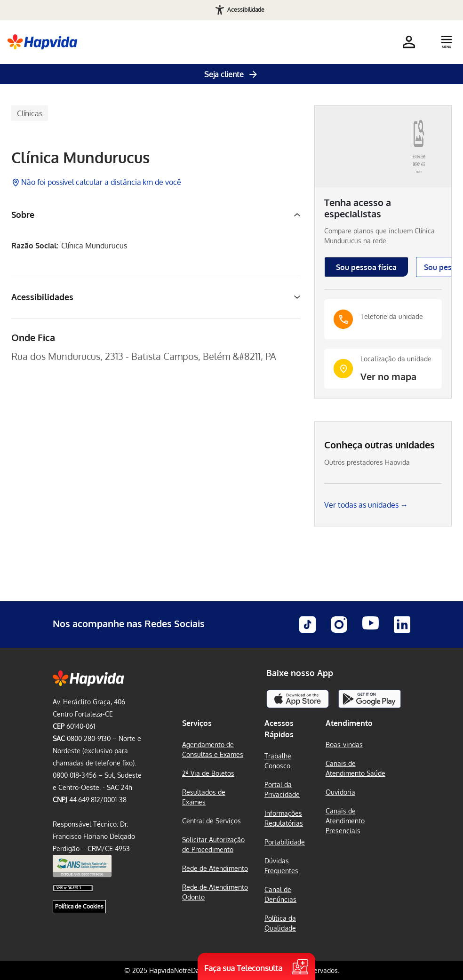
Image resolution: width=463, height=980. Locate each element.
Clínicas (30, 113)
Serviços (197, 723)
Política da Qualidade (280, 923)
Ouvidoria (340, 792)
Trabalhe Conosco (278, 761)
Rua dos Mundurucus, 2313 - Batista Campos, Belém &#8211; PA (144, 356)
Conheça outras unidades (379, 445)
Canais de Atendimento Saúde (355, 768)
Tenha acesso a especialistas (358, 208)
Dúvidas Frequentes (281, 866)
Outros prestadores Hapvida (367, 462)
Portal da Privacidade (282, 789)
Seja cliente (231, 74)
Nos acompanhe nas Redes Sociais (129, 623)
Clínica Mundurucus (80, 158)
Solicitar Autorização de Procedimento (213, 845)
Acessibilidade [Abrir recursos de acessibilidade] (246, 10)
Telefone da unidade (392, 316)
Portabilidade (285, 842)
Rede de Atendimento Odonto (215, 892)
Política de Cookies (79, 906)
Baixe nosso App (300, 673)
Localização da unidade (396, 359)
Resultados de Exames (204, 797)
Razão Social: (35, 246)
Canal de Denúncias (280, 894)
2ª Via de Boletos (208, 773)
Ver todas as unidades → (366, 505)
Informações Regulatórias (284, 818)
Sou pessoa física (366, 267)
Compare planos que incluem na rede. (379, 236)
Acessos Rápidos (279, 729)
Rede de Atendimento (215, 868)
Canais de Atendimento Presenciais (345, 821)
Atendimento (349, 723)
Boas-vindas (344, 745)
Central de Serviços (212, 821)
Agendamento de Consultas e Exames (213, 749)
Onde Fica (33, 337)
